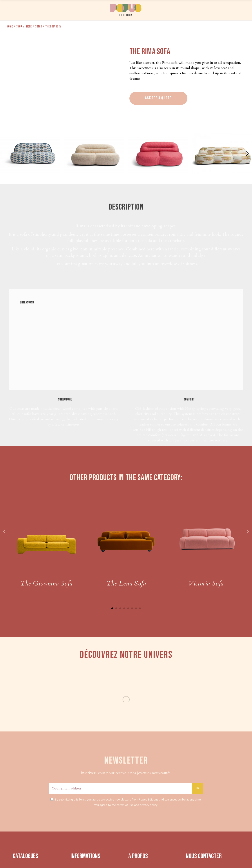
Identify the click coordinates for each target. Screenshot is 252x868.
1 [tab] (112, 608)
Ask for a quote (158, 98)
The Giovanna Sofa (46, 583)
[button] (247, 154)
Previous (4, 532)
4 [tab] (124, 608)
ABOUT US (200, 10)
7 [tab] (136, 608)
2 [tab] (116, 608)
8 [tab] (140, 608)
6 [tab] (132, 608)
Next (248, 532)
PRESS (184, 10)
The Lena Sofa (126, 583)
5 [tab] (128, 608)
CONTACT (220, 10)
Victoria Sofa (206, 583)
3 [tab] (120, 608)
